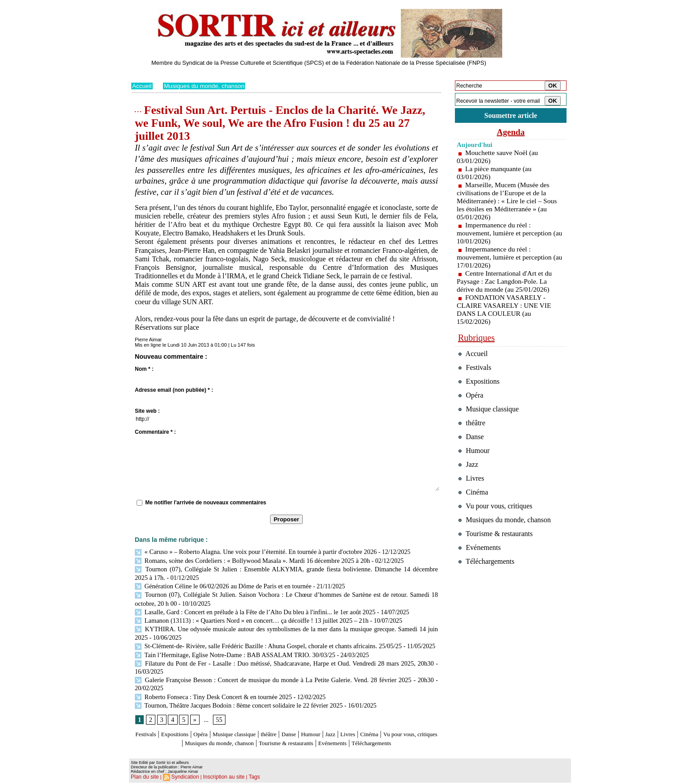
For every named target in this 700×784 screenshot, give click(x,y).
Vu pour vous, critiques (498, 522)
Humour (344, 727)
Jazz (367, 727)
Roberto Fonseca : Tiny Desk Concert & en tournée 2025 (211, 690)
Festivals (148, 727)
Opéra (214, 727)
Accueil (142, 86)
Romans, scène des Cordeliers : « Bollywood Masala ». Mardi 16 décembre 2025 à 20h (249, 560)
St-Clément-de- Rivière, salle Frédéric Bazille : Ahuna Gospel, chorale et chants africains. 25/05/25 (264, 641)
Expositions (183, 727)
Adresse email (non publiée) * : (174, 390)
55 (218, 713)
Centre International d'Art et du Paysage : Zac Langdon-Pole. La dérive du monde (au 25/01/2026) (506, 283)
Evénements (396, 736)
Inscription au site (217, 778)
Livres (388, 727)
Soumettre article (511, 116)
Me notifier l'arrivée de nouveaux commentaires (206, 503)
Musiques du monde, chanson (206, 86)
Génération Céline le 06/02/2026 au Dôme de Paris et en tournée (220, 584)
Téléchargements (286, 745)
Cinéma (413, 727)
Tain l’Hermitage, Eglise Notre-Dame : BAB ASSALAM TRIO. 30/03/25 (232, 649)
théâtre (295, 727)
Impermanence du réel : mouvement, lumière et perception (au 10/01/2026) (506, 234)
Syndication (182, 778)
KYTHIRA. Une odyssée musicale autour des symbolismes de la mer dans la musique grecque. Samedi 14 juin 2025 (286, 625)
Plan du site (144, 778)
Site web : (147, 411)
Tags (246, 778)
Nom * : (144, 369)
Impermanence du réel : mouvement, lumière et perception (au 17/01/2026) (506, 258)
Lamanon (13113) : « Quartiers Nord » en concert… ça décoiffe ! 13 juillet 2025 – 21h (248, 617)
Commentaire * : (155, 432)
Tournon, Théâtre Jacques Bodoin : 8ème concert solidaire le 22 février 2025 (235, 698)
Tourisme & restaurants (341, 736)
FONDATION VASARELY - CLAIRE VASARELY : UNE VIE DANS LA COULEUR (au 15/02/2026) (505, 311)
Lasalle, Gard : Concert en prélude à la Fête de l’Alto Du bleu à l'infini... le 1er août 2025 (251, 609)
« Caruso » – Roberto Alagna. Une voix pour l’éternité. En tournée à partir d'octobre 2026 (252, 551)
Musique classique (254, 727)
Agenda (511, 133)
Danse (318, 727)
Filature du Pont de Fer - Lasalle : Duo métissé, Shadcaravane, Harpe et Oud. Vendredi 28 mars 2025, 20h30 (284, 658)
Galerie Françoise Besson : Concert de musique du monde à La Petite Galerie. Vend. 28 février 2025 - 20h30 (284, 674)
